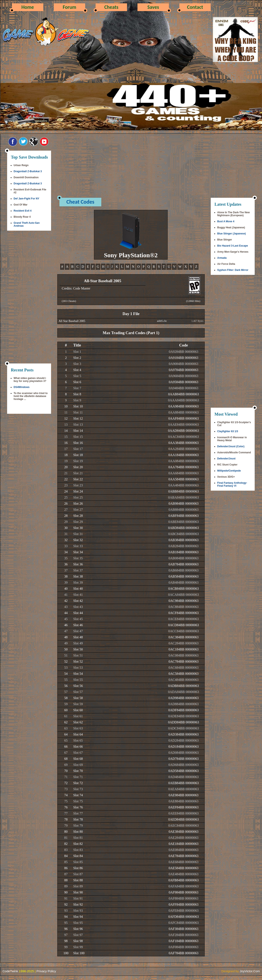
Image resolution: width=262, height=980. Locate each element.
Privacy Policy (46, 971)
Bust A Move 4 (226, 221)
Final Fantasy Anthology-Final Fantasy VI (232, 484)
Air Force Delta (226, 264)
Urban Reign (21, 165)
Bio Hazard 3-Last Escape (233, 246)
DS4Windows (22, 387)
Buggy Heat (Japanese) (231, 228)
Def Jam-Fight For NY (26, 199)
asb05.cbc (162, 321)
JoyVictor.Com (250, 971)
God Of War (21, 205)
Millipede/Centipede (229, 471)
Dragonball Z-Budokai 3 (28, 171)
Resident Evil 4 (22, 211)
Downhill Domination (26, 177)
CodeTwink (10, 971)
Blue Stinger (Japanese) (232, 234)
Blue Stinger (225, 240)
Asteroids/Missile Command (234, 453)
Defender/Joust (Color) (231, 446)
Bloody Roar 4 (22, 217)
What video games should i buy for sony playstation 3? (30, 380)
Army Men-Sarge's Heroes (233, 252)
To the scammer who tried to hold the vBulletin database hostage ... (31, 396)
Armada (222, 258)
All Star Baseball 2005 (72, 321)
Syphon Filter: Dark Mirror (233, 270)
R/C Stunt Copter (227, 465)
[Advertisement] (29, 297)
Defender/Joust (226, 459)
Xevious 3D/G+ (226, 477)
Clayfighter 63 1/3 (228, 431)
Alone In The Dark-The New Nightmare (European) (233, 214)
